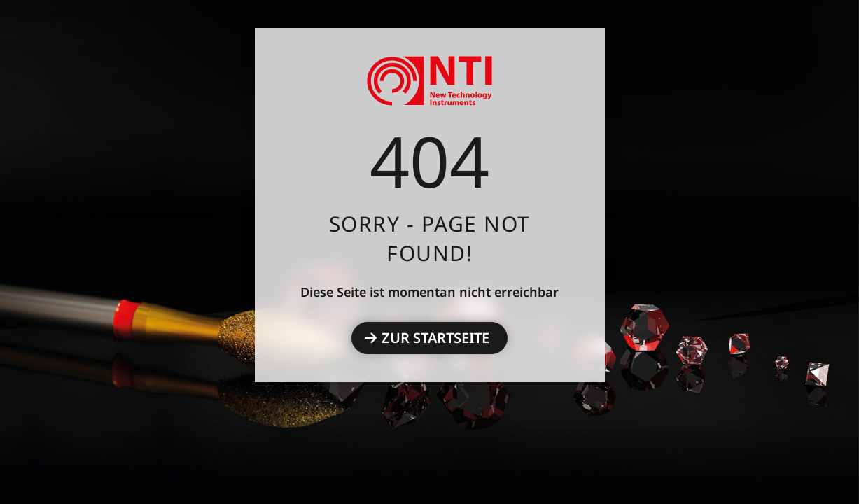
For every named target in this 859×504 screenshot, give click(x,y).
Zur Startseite (435, 338)
